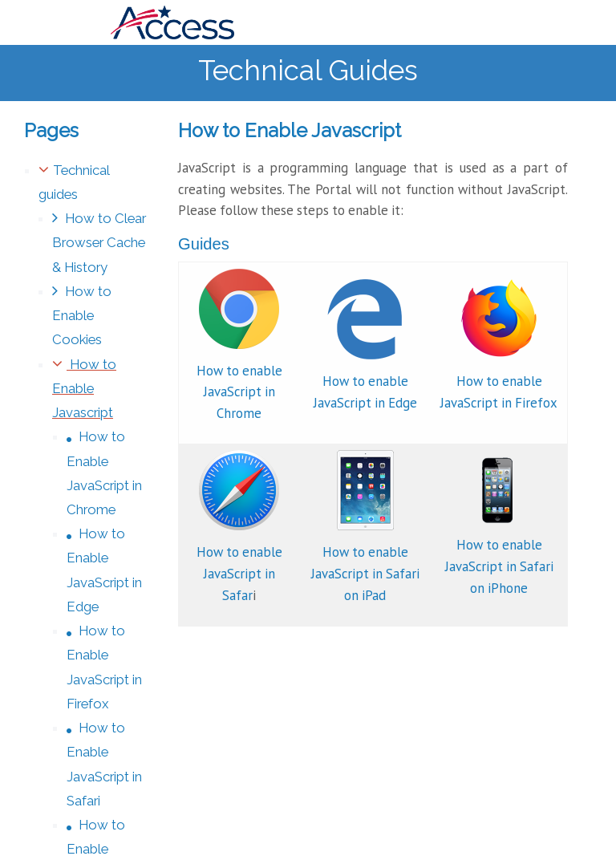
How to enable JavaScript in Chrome (239, 392)
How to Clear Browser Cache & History (99, 242)
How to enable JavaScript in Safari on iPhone (499, 566)
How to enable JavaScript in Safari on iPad (365, 574)
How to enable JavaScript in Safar (239, 574)
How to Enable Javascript (84, 388)
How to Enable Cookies (82, 315)
